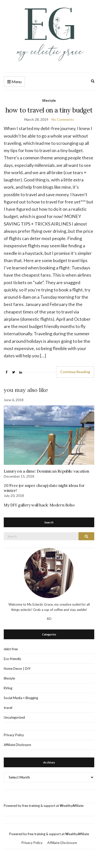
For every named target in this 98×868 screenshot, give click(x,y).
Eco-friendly (12, 659)
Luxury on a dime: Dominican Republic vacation (46, 471)
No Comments (63, 119)
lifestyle (49, 100)
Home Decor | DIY (17, 669)
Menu (14, 82)
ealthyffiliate (72, 806)
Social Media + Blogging (21, 698)
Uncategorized (14, 717)
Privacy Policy (14, 735)
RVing (8, 688)
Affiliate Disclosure (17, 745)
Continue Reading (75, 372)
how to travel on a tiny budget (49, 110)
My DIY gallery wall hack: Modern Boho (39, 505)
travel (8, 708)
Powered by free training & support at (32, 806)
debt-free (11, 649)
